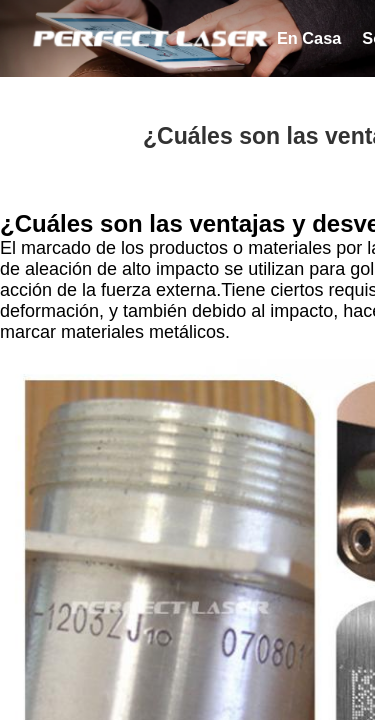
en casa (309, 38)
